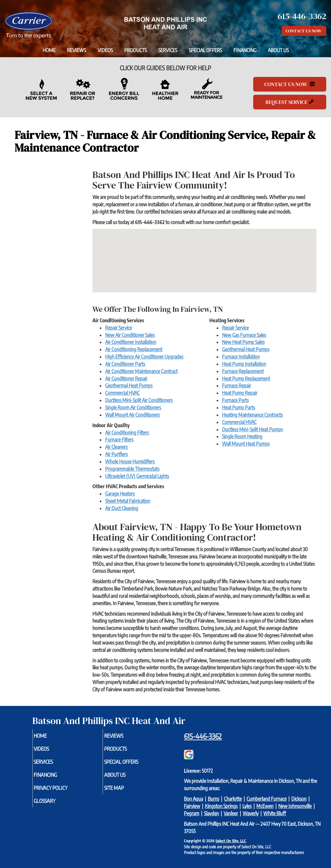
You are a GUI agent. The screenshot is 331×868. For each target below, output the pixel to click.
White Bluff (275, 813)
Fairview (192, 806)
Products (135, 50)
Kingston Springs (221, 806)
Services (168, 50)
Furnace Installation (241, 357)
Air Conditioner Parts (125, 364)
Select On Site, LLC (231, 841)
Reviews (77, 50)
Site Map (124, 792)
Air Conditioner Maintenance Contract (141, 371)
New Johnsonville (295, 806)
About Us (278, 50)
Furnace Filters (119, 440)
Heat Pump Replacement (246, 379)
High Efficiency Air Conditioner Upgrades (144, 357)
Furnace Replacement (243, 371)
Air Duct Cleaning (122, 508)
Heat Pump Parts (239, 407)
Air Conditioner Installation (131, 342)
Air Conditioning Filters (127, 433)
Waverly (251, 813)
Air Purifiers (116, 454)
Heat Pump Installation (244, 364)
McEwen (265, 806)
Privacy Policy (62, 792)
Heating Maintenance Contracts (252, 415)
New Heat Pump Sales (243, 342)
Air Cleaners (116, 447)
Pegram (192, 813)
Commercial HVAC (122, 393)
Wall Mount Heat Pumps (246, 444)
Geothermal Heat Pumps (129, 386)
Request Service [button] (290, 102)
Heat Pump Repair (240, 393)
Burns (213, 799)
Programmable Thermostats (132, 469)
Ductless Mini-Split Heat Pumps (252, 429)
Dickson (299, 799)
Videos (105, 50)
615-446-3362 (203, 736)
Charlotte (233, 799)
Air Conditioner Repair (126, 379)
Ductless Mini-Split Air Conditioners (139, 400)
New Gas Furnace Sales (244, 335)
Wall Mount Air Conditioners (132, 415)
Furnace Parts (235, 400)
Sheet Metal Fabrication (128, 501)
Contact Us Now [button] (304, 31)
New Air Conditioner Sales (130, 335)
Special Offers (205, 50)
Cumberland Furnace (267, 799)
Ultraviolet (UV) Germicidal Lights (137, 476)
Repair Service (118, 328)
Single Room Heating (242, 436)
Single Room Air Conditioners (133, 407)
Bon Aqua (193, 799)
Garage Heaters (120, 494)
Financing (245, 50)
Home (49, 50)
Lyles (247, 806)
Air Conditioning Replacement (134, 349)
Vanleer (231, 813)
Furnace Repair (236, 386)
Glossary (55, 806)
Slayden (211, 813)
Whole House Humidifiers (130, 461)
